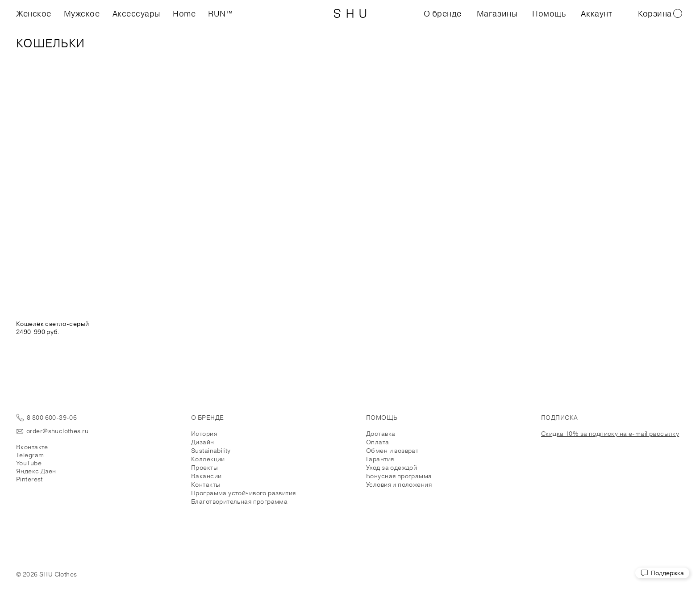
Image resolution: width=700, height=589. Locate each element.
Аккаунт (596, 13)
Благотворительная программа (239, 501)
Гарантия (380, 459)
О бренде (443, 13)
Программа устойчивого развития (244, 493)
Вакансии (206, 476)
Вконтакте (32, 447)
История (204, 434)
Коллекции (208, 459)
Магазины (497, 13)
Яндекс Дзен (36, 471)
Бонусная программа (399, 476)
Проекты (204, 468)
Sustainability (211, 451)
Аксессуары (136, 13)
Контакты (206, 485)
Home (184, 13)
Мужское (82, 13)
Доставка (381, 434)
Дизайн (203, 442)
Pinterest (29, 479)
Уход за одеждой (392, 468)
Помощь (549, 13)
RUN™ (220, 13)
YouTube (29, 463)
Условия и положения (399, 485)
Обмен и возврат (392, 451)
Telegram (30, 455)
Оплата (378, 442)
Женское (34, 13)
